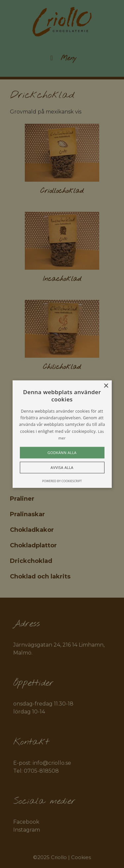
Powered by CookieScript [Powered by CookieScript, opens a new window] (62, 481)
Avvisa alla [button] (62, 467)
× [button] (106, 386)
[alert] (62, 434)
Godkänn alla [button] (62, 453)
